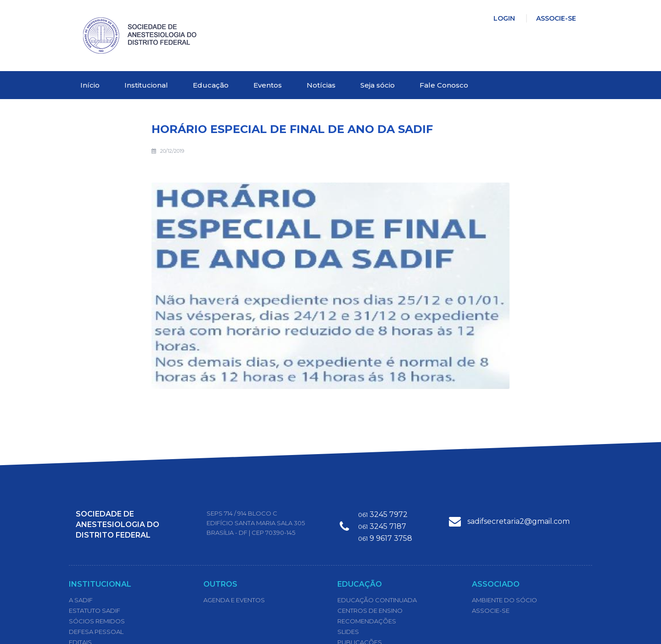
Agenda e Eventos (234, 600)
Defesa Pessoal (96, 632)
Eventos (268, 85)
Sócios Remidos (97, 621)
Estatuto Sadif (95, 611)
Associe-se (556, 18)
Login (504, 18)
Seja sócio (378, 85)
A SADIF (81, 600)
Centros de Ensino (370, 611)
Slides (348, 632)
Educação (211, 85)
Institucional (146, 85)
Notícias (321, 85)
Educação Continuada (377, 600)
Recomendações (367, 621)
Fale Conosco (444, 85)
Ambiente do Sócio (504, 600)
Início (90, 85)
